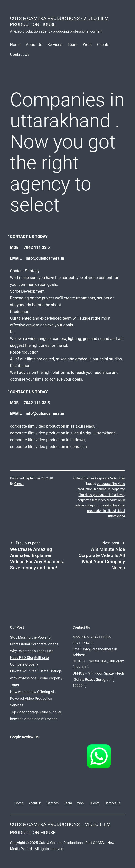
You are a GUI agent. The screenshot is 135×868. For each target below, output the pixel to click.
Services (55, 45)
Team (73, 45)
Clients (103, 45)
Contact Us (20, 54)
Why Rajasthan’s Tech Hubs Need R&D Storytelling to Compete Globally (32, 658)
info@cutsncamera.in (100, 649)
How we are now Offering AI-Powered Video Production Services (33, 698)
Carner (19, 484)
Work (87, 45)
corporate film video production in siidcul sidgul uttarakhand (106, 511)
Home (15, 45)
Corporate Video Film (110, 478)
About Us (34, 45)
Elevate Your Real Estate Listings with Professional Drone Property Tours (36, 678)
